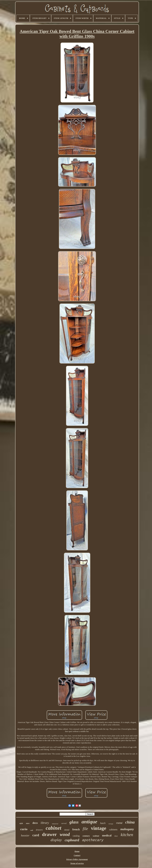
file (85, 829)
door (116, 836)
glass (74, 822)
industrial (55, 824)
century (86, 836)
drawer (49, 834)
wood (65, 834)
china (130, 822)
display (56, 840)
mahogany (127, 829)
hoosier (25, 835)
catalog (76, 836)
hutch (103, 823)
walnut (96, 836)
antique (89, 822)
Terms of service (77, 863)
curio (24, 829)
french (76, 829)
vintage (99, 828)
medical (107, 835)
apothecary (93, 840)
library (45, 823)
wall (32, 830)
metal (119, 823)
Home (77, 851)
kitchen (127, 835)
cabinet (54, 828)
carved (64, 823)
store (28, 823)
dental (67, 830)
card (36, 835)
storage (111, 824)
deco (35, 823)
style (21, 823)
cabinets (113, 830)
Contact (77, 855)
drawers (39, 830)
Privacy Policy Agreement (77, 859)
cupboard (72, 840)
